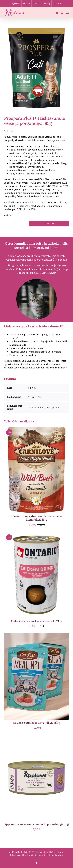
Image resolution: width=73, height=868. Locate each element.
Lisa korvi (49, 224)
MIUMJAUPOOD (46, 273)
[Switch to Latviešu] (57, 3)
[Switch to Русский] (16, 3)
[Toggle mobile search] (62, 13)
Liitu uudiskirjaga (55, 855)
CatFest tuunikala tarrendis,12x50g (37, 723)
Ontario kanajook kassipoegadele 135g (37, 621)
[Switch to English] (27, 3)
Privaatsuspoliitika (19, 855)
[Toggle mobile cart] (57, 13)
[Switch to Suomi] (36, 3)
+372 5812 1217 (30, 852)
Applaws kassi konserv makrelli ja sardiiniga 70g (37, 824)
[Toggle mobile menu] (68, 13)
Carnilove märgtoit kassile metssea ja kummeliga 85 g (37, 518)
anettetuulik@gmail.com (51, 852)
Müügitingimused (37, 855)
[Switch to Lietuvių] (46, 3)
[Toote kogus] (15, 224)
